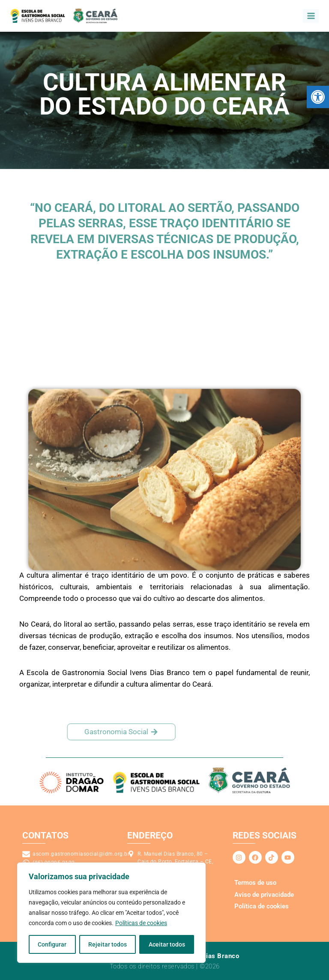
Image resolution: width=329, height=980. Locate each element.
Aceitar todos (167, 944)
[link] (318, 97)
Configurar (52, 944)
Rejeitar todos (108, 944)
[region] (111, 913)
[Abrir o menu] (311, 16)
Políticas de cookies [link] (141, 923)
